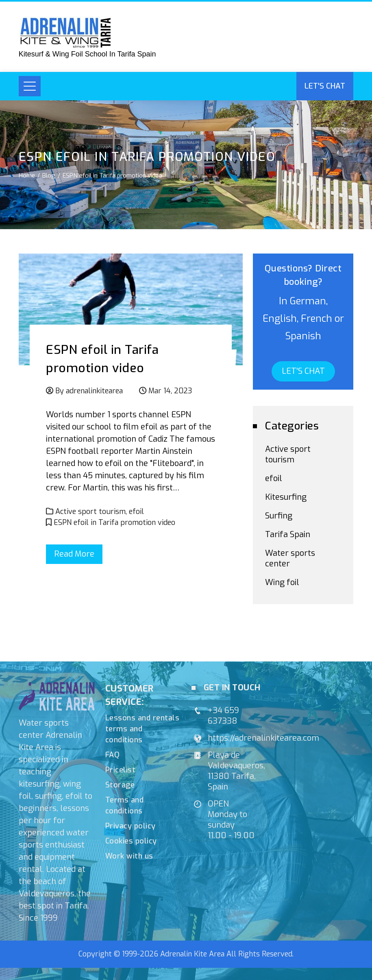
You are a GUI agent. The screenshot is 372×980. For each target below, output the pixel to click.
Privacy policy (131, 826)
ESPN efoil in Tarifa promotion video (114, 523)
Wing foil (282, 582)
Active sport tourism (90, 512)
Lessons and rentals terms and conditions (142, 729)
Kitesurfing (286, 497)
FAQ (113, 755)
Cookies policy (131, 841)
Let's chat (325, 86)
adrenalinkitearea (94, 391)
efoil (136, 512)
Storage (120, 785)
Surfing (279, 516)
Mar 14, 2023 (170, 391)
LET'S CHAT (303, 371)
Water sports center (290, 558)
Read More (74, 554)
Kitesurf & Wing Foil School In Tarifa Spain (87, 54)
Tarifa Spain (288, 534)
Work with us (129, 856)
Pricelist (121, 770)
